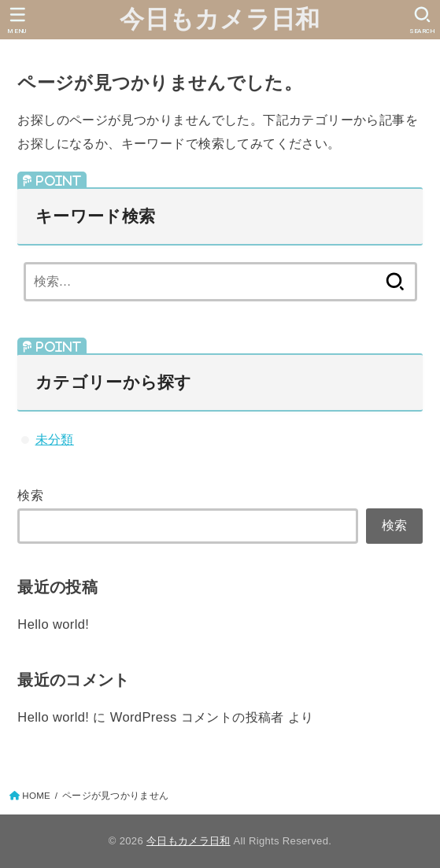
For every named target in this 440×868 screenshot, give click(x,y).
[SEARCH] (422, 20)
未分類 (55, 439)
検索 (30, 495)
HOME (36, 796)
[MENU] (18, 20)
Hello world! (53, 624)
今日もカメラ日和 (220, 19)
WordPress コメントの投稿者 (197, 717)
